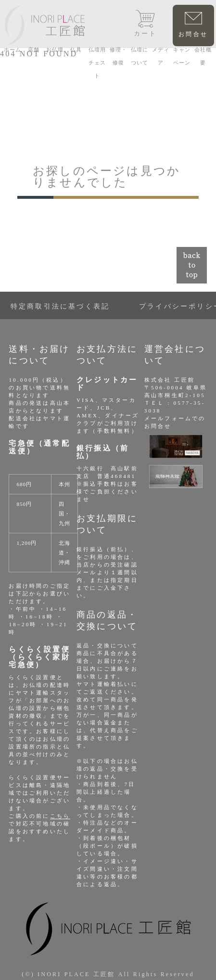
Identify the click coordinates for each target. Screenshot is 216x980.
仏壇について (140, 56)
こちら (60, 816)
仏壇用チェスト (97, 63)
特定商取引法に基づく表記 (60, 306)
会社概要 (203, 56)
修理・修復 (118, 56)
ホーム (13, 50)
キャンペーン (182, 56)
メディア (161, 56)
